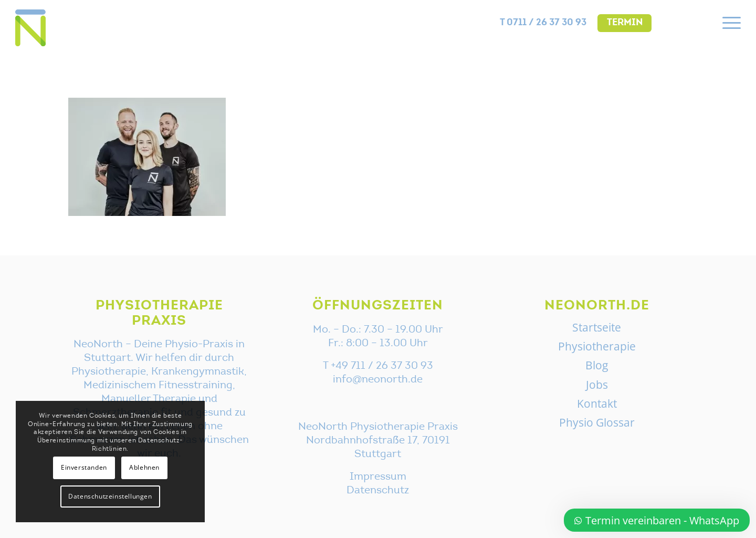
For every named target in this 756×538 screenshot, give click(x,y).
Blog (597, 365)
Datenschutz (378, 491)
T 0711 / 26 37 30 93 (543, 23)
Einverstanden (84, 467)
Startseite (597, 327)
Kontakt (597, 403)
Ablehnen (144, 467)
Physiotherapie (597, 346)
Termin (625, 23)
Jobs (597, 385)
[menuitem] (543, 23)
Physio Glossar (597, 422)
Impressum (378, 477)
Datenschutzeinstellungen (110, 496)
